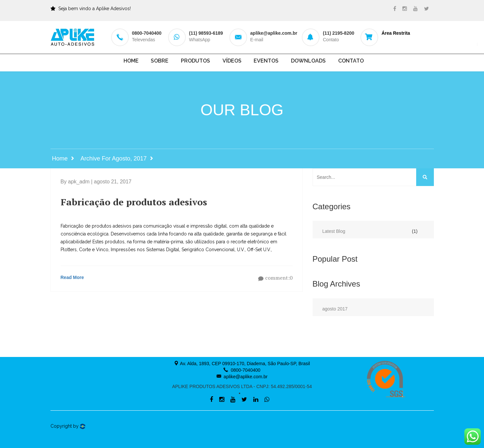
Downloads (308, 61)
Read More (72, 277)
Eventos (266, 61)
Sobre (160, 61)
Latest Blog (334, 231)
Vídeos (232, 61)
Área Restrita (396, 33)
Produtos (195, 61)
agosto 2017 (335, 309)
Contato (351, 61)
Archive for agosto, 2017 (114, 159)
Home (131, 61)
